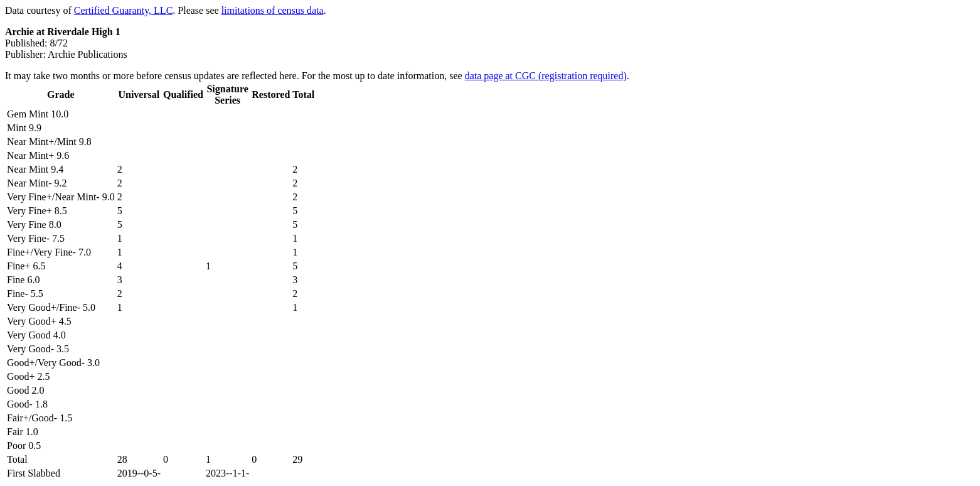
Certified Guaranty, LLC (124, 10)
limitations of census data (273, 10)
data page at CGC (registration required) (546, 76)
